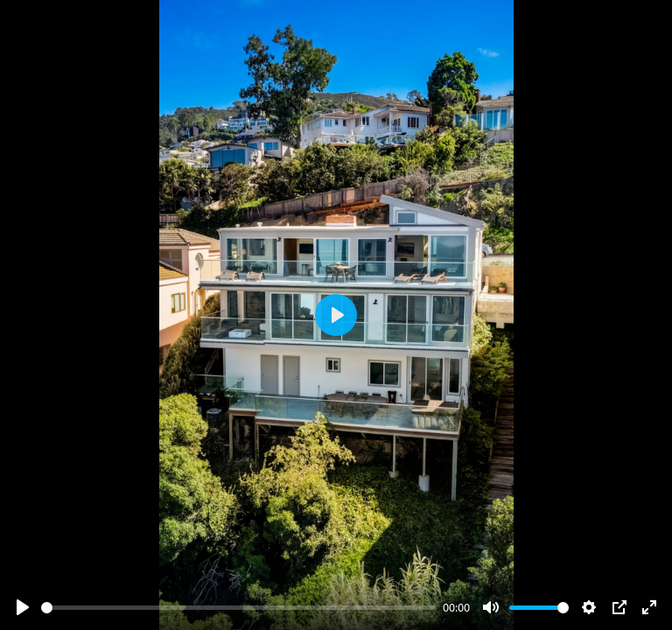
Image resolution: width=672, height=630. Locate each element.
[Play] (23, 607)
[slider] (239, 608)
